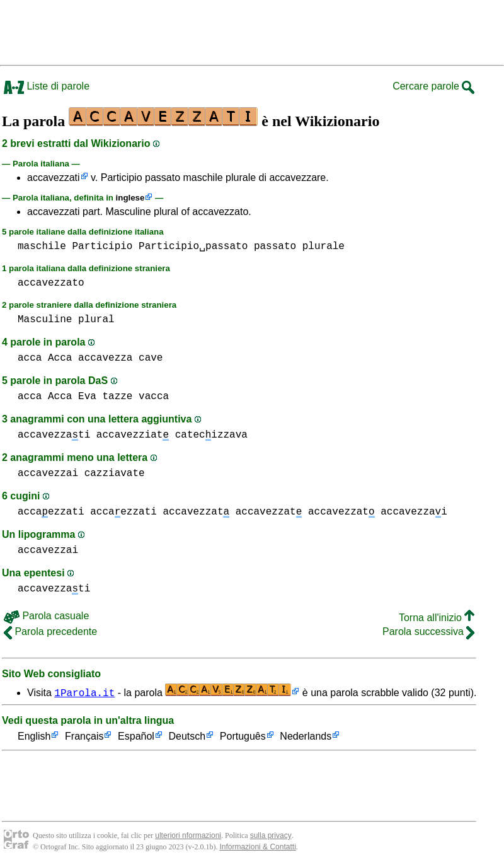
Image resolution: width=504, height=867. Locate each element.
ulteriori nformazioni (188, 835)
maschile (42, 247)
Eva (87, 397)
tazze (117, 397)
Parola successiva (428, 631)
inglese (130, 198)
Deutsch (187, 737)
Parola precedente (50, 631)
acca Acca (45, 358)
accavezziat (133, 435)
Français (84, 737)
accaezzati (51, 512)
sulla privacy (271, 835)
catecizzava (211, 435)
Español (136, 737)
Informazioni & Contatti (257, 847)
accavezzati (54, 177)
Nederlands (306, 737)
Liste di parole (47, 86)
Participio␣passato (193, 247)
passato (275, 247)
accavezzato (51, 283)
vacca (154, 397)
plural (96, 320)
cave (151, 358)
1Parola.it (84, 692)
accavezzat (196, 512)
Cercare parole (433, 86)
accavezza (105, 358)
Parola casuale (46, 616)
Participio (102, 247)
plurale (324, 247)
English (34, 737)
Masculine (45, 320)
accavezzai (48, 474)
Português (243, 737)
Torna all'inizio (437, 618)
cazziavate (115, 474)
